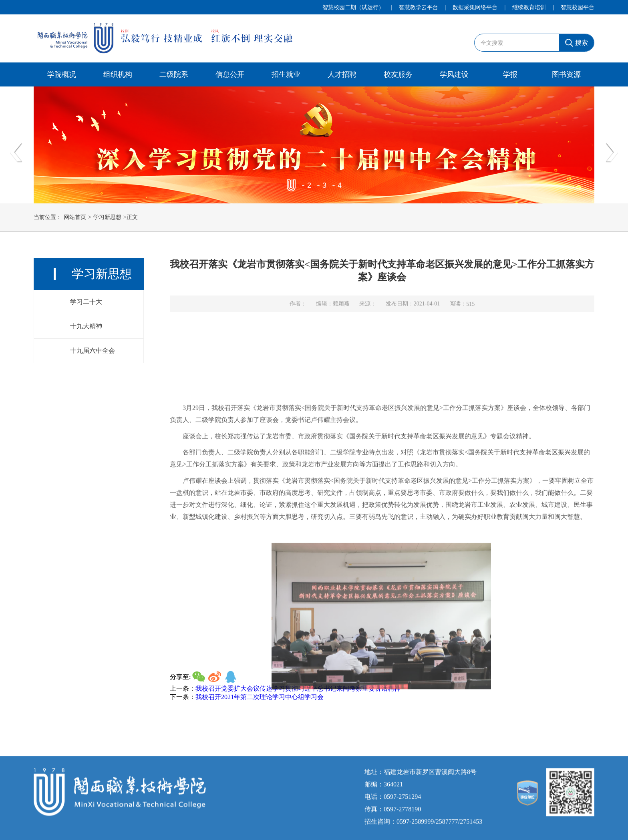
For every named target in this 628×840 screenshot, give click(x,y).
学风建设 (454, 74)
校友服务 (398, 74)
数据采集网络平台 (475, 7)
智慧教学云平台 (419, 7)
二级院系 (174, 74)
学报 (510, 74)
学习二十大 (86, 305)
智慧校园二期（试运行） (353, 7)
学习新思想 (107, 218)
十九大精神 (86, 329)
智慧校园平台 (578, 7)
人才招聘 (342, 74)
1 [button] (294, 185)
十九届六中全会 (93, 354)
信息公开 (230, 74)
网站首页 (75, 218)
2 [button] (309, 185)
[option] (314, 145)
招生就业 (286, 74)
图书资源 (566, 74)
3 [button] (324, 185)
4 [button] (339, 185)
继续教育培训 (529, 7)
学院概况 (62, 74)
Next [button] (612, 153)
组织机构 (118, 74)
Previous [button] (16, 153)
